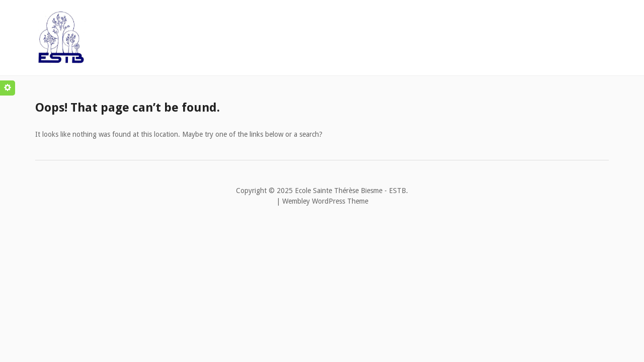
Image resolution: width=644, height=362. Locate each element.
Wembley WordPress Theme (325, 201)
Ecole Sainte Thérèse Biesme (339, 191)
